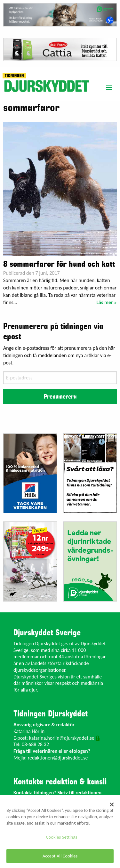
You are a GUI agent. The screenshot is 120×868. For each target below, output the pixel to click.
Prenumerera (60, 397)
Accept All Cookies (60, 856)
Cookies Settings (62, 837)
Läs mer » (107, 302)
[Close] (112, 804)
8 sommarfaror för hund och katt (59, 264)
